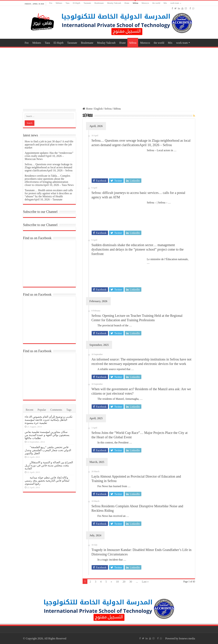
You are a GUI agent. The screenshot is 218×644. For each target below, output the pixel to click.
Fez (51, 3)
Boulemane (99, 3)
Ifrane (127, 3)
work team (175, 3)
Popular (42, 410)
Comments (56, 410)
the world (156, 3)
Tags (69, 410)
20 (124, 582)
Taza (67, 3)
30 (131, 582)
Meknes (59, 3)
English (99, 109)
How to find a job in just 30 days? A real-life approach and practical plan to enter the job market (49, 144)
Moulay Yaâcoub (114, 3)
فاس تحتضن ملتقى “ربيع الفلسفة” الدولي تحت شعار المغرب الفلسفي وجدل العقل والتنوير (48, 450)
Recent (29, 410)
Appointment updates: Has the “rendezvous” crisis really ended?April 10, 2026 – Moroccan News (49, 156)
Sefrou (108, 109)
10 (117, 582)
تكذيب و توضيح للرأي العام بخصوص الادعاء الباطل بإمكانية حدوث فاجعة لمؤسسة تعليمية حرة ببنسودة (49, 420)
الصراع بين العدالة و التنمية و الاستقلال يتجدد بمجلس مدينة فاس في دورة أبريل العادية (49, 465)
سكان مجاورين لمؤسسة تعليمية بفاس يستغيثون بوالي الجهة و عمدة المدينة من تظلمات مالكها (47, 435)
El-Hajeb (76, 3)
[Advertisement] (109, 76)
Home (88, 109)
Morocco (145, 3)
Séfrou (135, 3)
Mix (165, 3)
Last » (145, 582)
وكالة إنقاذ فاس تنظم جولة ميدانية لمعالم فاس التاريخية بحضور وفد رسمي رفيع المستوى (47, 481)
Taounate (87, 3)
